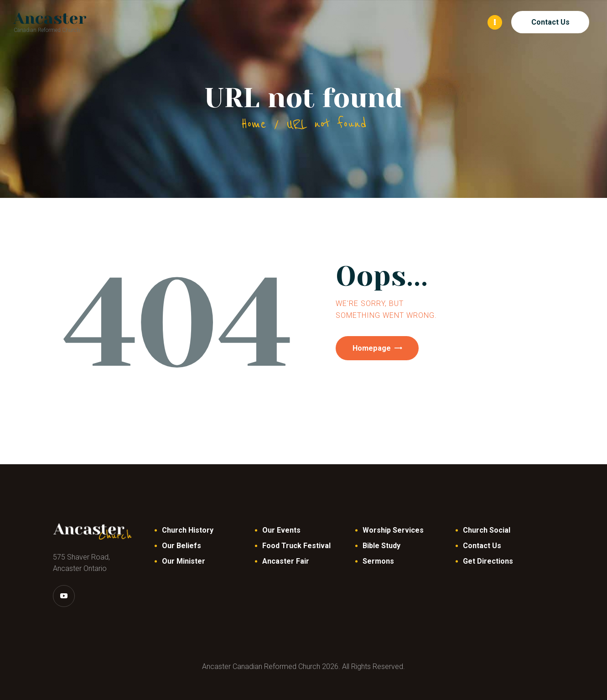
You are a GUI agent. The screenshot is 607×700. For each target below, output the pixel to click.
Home (254, 124)
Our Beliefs (182, 545)
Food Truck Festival (296, 545)
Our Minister (184, 561)
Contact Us (482, 545)
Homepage (377, 349)
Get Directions (488, 561)
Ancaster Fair (286, 561)
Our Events (281, 530)
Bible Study (381, 545)
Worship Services (393, 530)
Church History (188, 530)
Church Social (487, 530)
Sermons (378, 561)
